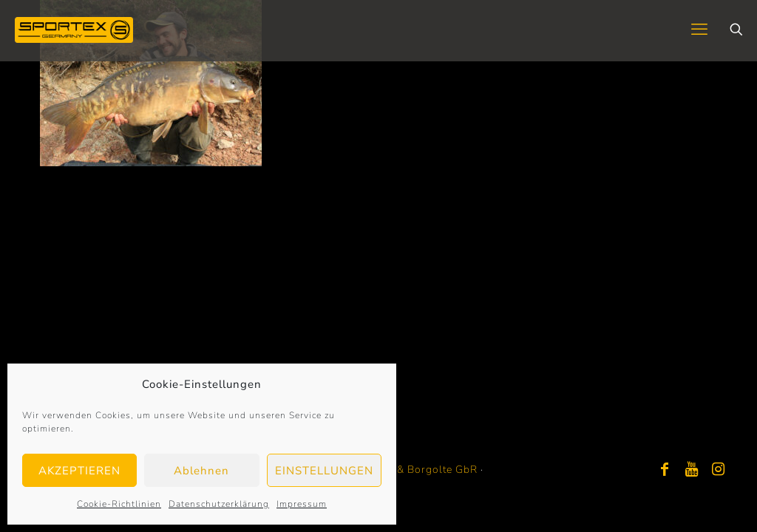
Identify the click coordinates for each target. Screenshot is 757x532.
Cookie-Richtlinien (119, 504)
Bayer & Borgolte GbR (421, 470)
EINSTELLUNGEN (324, 471)
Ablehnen (201, 471)
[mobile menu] (699, 30)
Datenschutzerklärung (219, 504)
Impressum (302, 504)
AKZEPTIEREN (79, 471)
